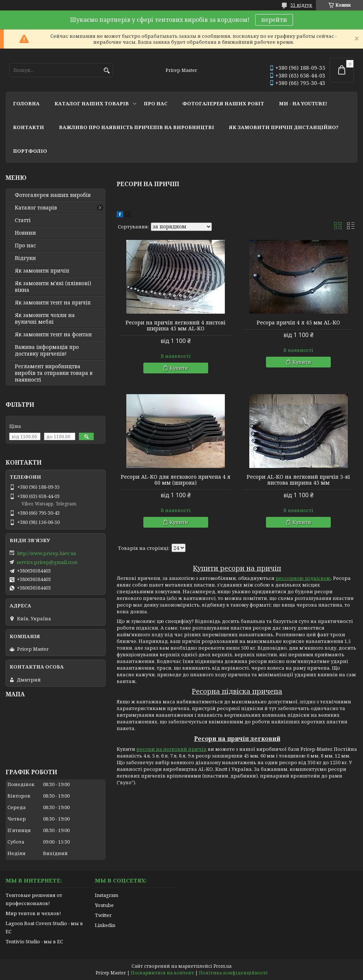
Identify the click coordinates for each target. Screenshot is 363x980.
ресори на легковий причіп (171, 749)
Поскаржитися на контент (162, 973)
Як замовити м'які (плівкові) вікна (53, 287)
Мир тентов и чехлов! (33, 913)
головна (26, 103)
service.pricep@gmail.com (47, 562)
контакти (29, 127)
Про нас (25, 245)
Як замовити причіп (42, 271)
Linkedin (105, 925)
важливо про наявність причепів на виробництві (136, 127)
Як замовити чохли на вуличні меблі (45, 319)
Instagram (106, 895)
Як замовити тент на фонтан (53, 334)
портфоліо (30, 151)
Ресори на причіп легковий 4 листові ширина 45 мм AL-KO (176, 326)
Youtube (104, 905)
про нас (156, 103)
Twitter (103, 915)
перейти (274, 20)
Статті (23, 220)
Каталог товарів (36, 208)
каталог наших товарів (92, 103)
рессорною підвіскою (303, 578)
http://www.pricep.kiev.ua (46, 553)
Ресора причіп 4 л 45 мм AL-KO (298, 323)
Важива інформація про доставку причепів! (47, 350)
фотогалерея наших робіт (223, 103)
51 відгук (301, 5)
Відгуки (25, 258)
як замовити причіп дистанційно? (284, 127)
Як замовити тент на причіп (53, 303)
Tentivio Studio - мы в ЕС (34, 941)
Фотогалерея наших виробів (53, 195)
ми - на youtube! (303, 103)
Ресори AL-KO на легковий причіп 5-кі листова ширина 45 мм (298, 480)
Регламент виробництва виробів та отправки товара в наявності (54, 373)
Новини (25, 233)
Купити (179, 368)
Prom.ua (222, 966)
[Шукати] (106, 71)
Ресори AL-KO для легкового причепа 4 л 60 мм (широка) (176, 480)
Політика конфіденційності (233, 973)
